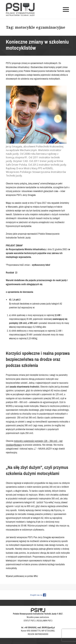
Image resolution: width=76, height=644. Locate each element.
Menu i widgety (66, 14)
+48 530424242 (30, 627)
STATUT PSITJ (30, 621)
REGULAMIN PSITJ (44, 621)
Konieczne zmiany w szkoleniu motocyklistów (37, 45)
